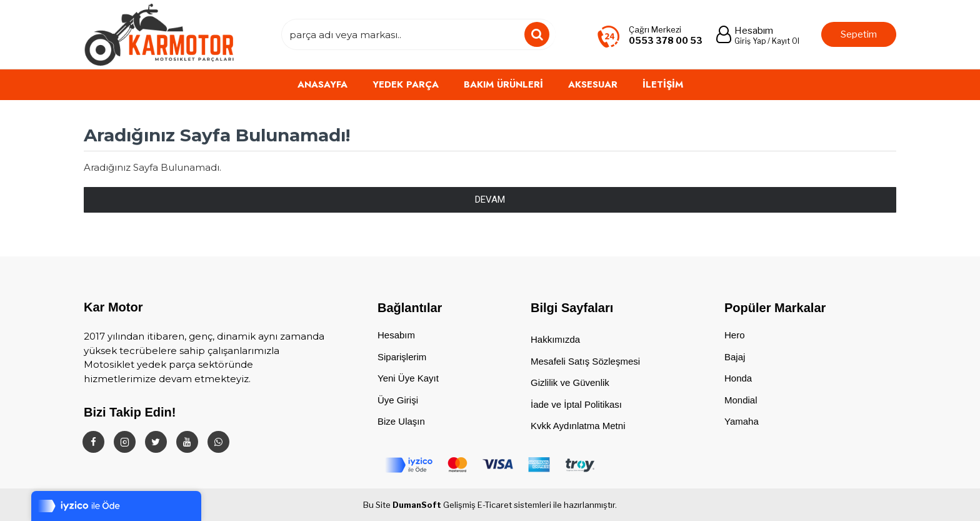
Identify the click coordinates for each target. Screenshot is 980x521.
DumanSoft (417, 505)
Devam (490, 200)
